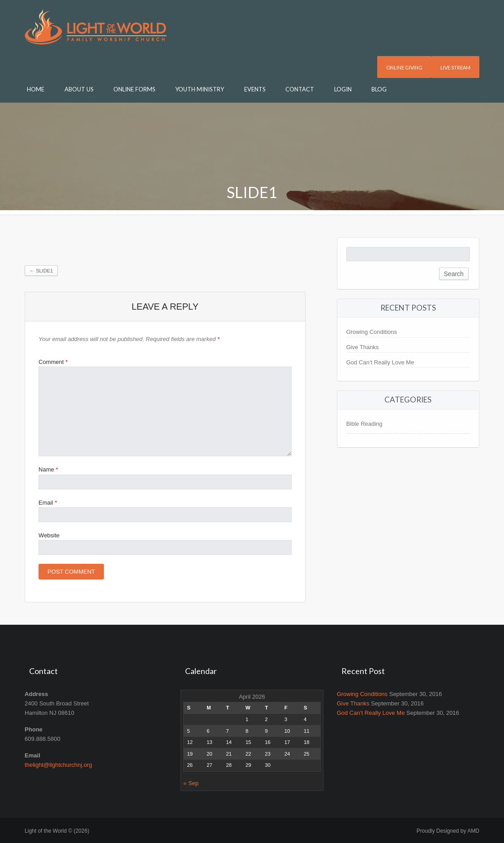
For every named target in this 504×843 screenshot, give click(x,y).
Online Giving (404, 67)
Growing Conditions (372, 332)
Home (36, 89)
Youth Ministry (200, 89)
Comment (53, 362)
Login (343, 89)
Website (49, 535)
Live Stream (455, 67)
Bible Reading (364, 424)
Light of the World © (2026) (57, 831)
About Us (79, 89)
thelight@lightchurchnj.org (58, 765)
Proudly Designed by (448, 831)
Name (48, 469)
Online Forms (134, 89)
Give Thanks (363, 347)
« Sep (191, 783)
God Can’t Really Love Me (380, 362)
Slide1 (41, 271)
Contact (300, 89)
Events (255, 89)
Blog (379, 89)
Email (48, 503)
